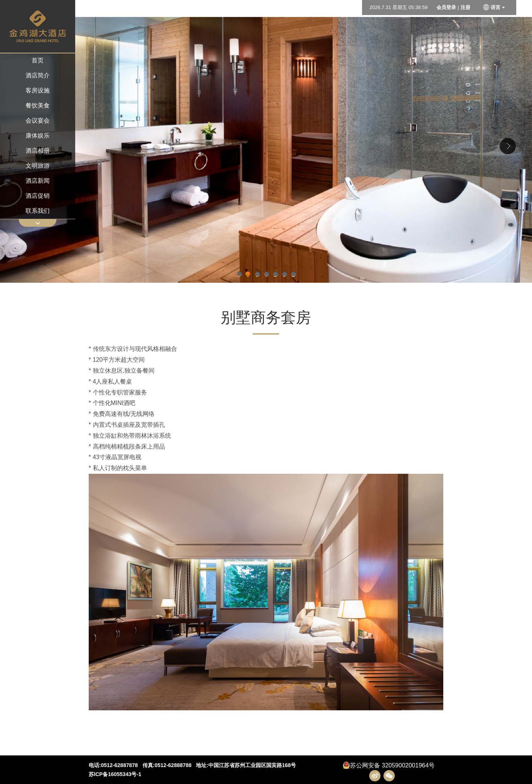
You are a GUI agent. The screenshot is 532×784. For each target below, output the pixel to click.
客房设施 (38, 90)
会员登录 (446, 7)
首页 (38, 60)
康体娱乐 (38, 136)
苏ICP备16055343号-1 (115, 774)
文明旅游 (38, 166)
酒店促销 (38, 196)
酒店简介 (38, 75)
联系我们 (38, 211)
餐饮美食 (38, 105)
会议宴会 (38, 121)
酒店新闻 (38, 181)
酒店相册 (38, 151)
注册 (465, 7)
